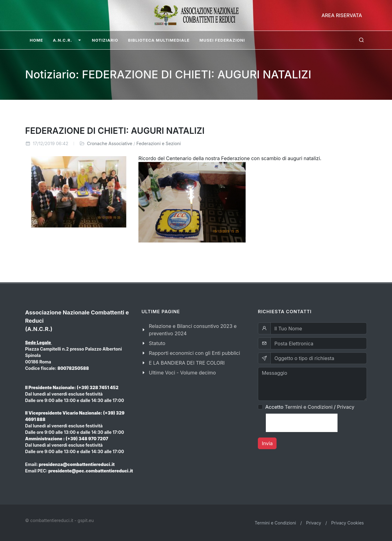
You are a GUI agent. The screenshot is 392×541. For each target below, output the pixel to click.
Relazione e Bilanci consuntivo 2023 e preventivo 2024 (193, 330)
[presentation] (302, 423)
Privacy (346, 407)
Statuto (157, 343)
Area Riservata (342, 15)
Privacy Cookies (347, 523)
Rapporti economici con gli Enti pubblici (194, 353)
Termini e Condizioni (309, 407)
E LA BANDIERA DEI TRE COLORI (187, 363)
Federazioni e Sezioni (158, 143)
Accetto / (310, 407)
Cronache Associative (110, 143)
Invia (267, 443)
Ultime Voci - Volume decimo (182, 373)
